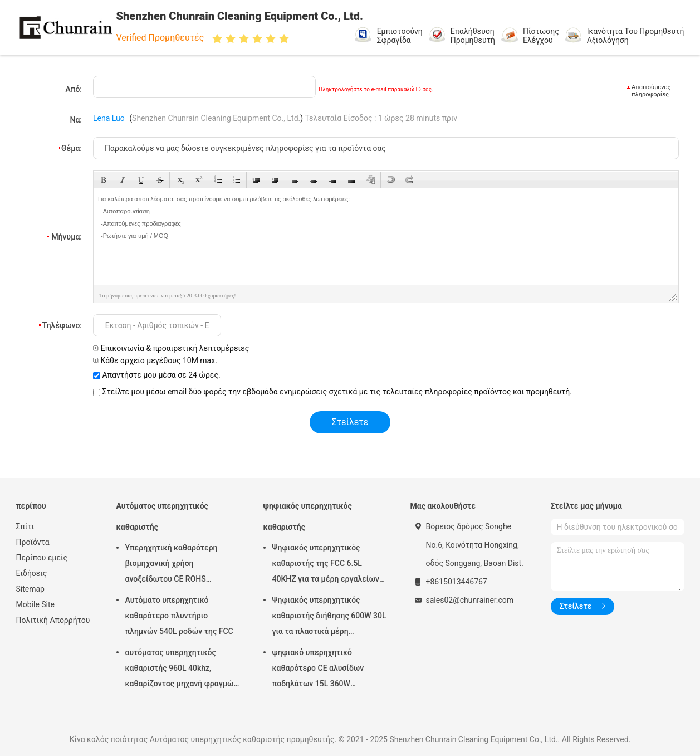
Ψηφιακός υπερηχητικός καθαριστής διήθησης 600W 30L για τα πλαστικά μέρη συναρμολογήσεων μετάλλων (329, 617)
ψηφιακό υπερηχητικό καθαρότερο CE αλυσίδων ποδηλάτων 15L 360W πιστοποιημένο (318, 670)
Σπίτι (25, 526)
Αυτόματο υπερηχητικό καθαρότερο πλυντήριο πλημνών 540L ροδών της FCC (179, 616)
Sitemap (30, 589)
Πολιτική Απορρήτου (53, 620)
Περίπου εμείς (42, 558)
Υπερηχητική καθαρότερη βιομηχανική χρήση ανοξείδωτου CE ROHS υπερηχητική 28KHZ (172, 565)
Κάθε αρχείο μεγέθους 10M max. (155, 360)
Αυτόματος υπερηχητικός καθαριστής (162, 516)
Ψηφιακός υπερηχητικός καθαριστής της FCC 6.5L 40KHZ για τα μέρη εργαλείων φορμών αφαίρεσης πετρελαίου (329, 565)
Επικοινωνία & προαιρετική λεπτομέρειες (171, 348)
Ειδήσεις (32, 573)
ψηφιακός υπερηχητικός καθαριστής (308, 516)
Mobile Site (36, 604)
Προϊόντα (33, 542)
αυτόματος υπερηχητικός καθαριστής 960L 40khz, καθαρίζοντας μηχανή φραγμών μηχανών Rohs (182, 670)
